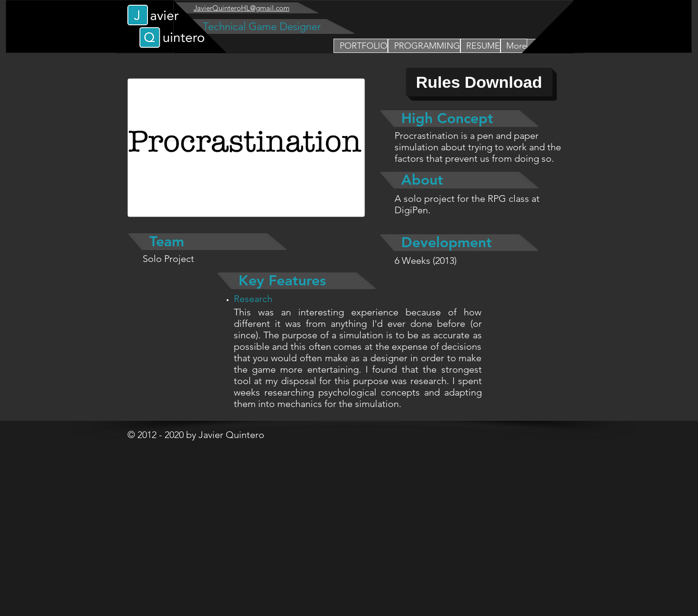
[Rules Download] (479, 82)
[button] (424, 46)
